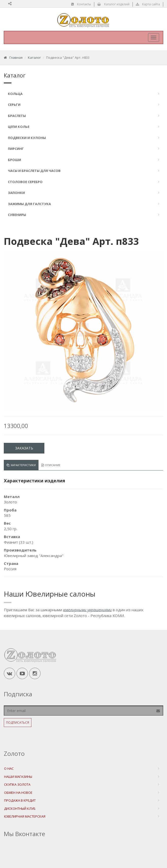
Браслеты (17, 116)
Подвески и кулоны (27, 138)
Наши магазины (18, 777)
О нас (9, 768)
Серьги (14, 105)
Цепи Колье (19, 127)
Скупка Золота (17, 784)
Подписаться (18, 723)
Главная (16, 57)
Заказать (24, 448)
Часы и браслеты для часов (34, 171)
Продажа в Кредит (20, 800)
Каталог (34, 57)
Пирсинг (16, 149)
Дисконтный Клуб (20, 808)
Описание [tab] (51, 465)
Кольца (15, 94)
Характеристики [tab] (21, 465)
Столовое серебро (25, 182)
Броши (14, 160)
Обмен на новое (18, 793)
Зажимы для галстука (29, 204)
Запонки (16, 193)
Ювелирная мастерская (25, 816)
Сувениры (17, 215)
